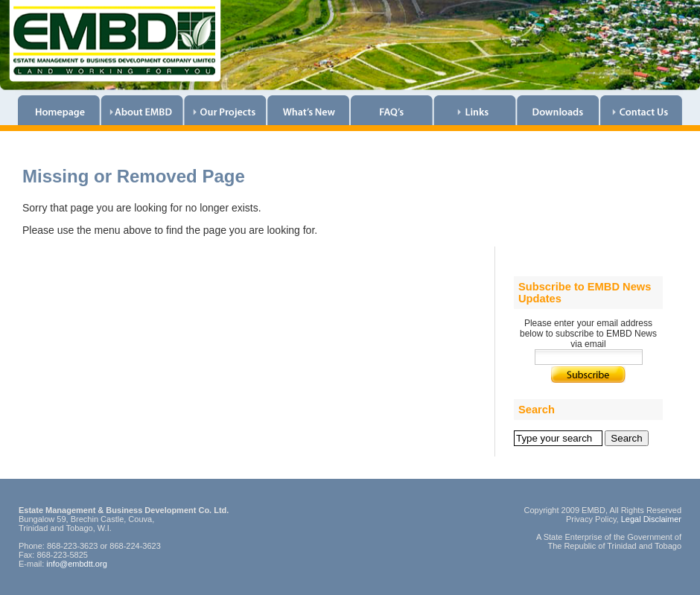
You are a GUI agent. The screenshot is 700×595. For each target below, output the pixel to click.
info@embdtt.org (77, 564)
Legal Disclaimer (651, 519)
